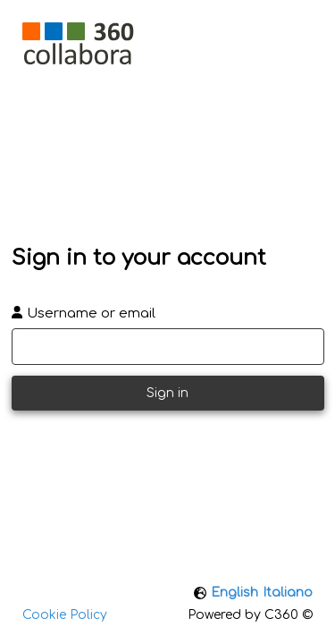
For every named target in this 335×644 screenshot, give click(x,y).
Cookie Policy (65, 615)
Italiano (288, 593)
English (234, 593)
